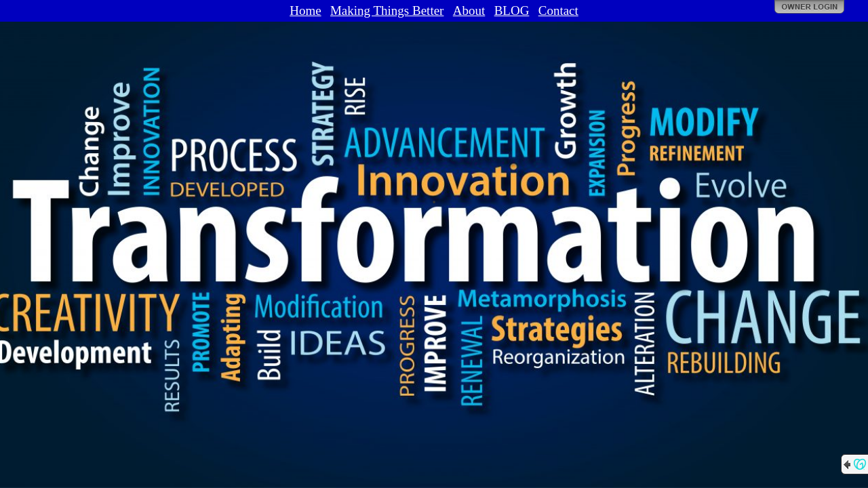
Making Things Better (387, 11)
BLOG (512, 11)
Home (305, 11)
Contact (558, 11)
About (469, 11)
